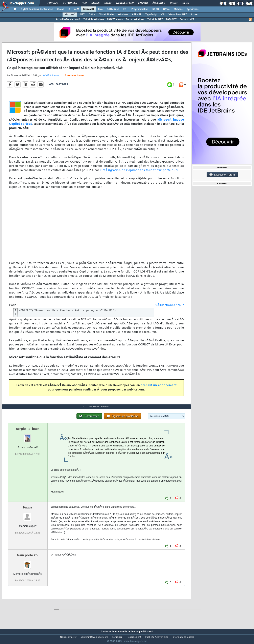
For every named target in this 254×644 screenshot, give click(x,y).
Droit (174, 3)
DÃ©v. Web (113, 9)
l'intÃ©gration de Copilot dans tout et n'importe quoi (139, 173)
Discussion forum (222, 175)
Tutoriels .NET (155, 19)
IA (69, 9)
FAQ (84, 3)
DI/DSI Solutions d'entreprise (37, 9)
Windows (123, 15)
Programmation (140, 9)
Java (100, 9)
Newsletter (125, 3)
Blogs (95, 3)
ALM (77, 9)
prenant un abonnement (159, 388)
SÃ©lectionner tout (170, 308)
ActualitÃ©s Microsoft (68, 19)
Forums (53, 3)
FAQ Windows (115, 19)
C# (163, 15)
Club (186, 3)
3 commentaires (74, 78)
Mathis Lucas (51, 78)
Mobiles (178, 9)
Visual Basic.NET (178, 15)
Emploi (143, 3)
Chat (108, 3)
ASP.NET (137, 15)
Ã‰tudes (159, 3)
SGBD (156, 9)
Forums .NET (187, 19)
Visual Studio (106, 15)
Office (166, 9)
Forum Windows (135, 19)
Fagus (28, 515)
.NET (82, 15)
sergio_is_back (28, 436)
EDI (125, 9)
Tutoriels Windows (94, 19)
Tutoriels (70, 3)
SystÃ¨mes (193, 9)
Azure (194, 15)
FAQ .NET (171, 19)
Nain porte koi (28, 563)
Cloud (60, 9)
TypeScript (151, 15)
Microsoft (88, 9)
